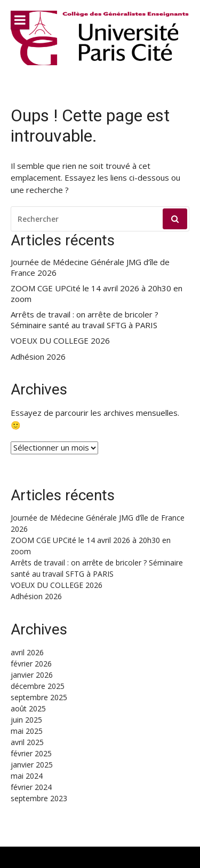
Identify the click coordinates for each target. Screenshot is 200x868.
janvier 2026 (32, 675)
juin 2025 (26, 720)
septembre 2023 (39, 798)
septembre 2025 (39, 697)
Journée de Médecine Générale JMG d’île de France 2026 (90, 268)
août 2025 (28, 708)
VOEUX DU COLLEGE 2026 (60, 341)
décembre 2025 (38, 686)
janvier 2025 (32, 765)
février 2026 (31, 664)
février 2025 (31, 753)
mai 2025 (27, 731)
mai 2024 (27, 776)
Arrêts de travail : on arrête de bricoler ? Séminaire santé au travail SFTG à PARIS (85, 320)
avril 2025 (27, 742)
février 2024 (31, 787)
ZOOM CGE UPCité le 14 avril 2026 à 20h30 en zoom (97, 294)
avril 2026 (27, 652)
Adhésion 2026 (38, 357)
